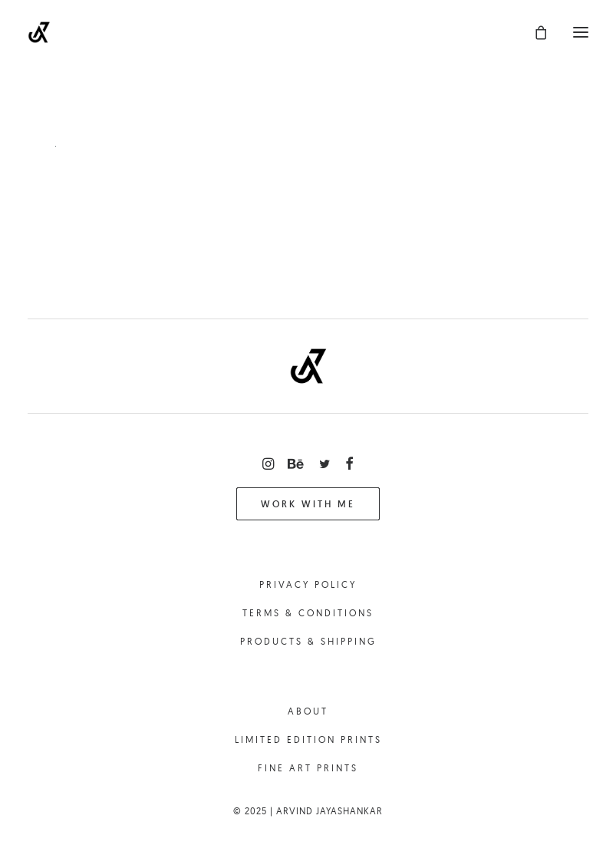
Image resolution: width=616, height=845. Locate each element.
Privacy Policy (308, 584)
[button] (581, 32)
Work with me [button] (308, 504)
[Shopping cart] (534, 32)
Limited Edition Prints (308, 739)
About (308, 711)
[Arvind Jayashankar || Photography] (39, 32)
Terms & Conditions (308, 613)
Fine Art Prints (308, 768)
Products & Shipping (308, 641)
